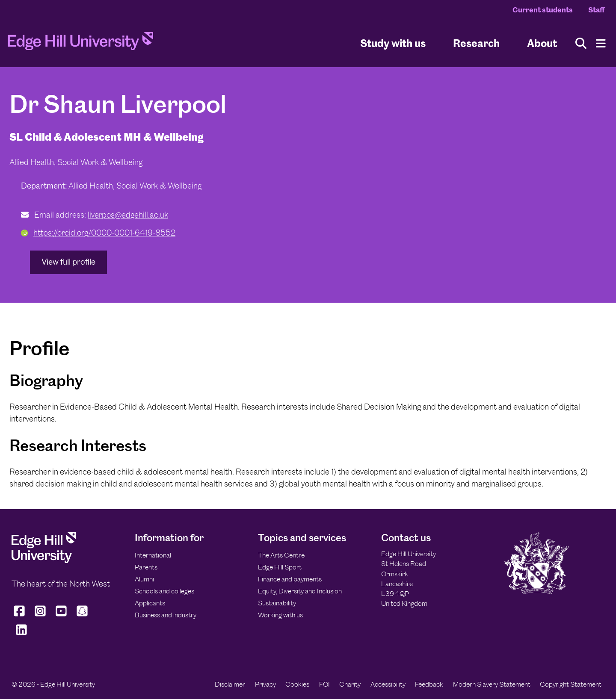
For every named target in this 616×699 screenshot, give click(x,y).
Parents (146, 567)
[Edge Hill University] (44, 561)
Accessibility (388, 684)
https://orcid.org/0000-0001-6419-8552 (98, 233)
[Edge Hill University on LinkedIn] (21, 635)
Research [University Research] (476, 43)
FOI (324, 684)
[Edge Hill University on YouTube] (61, 616)
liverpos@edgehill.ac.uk (128, 215)
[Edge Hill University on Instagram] (40, 616)
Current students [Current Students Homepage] (543, 10)
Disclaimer (230, 684)
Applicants (150, 603)
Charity (350, 684)
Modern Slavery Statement (492, 684)
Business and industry (166, 615)
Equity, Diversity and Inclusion (300, 591)
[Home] (80, 44)
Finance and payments (290, 579)
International (153, 555)
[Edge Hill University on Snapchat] (82, 616)
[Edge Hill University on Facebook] (20, 616)
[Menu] (601, 43)
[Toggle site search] (581, 43)
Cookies (297, 684)
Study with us (393, 43)
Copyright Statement (571, 684)
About (542, 43)
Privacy (265, 684)
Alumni (144, 579)
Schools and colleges (164, 591)
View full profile (68, 262)
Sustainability (277, 603)
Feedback (429, 684)
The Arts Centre (281, 555)
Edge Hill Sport (280, 567)
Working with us (280, 615)
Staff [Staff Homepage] (596, 10)
